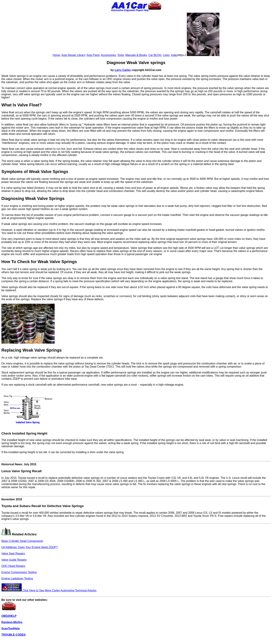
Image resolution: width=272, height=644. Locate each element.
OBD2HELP (9, 616)
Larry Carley (123, 70)
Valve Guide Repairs (14, 560)
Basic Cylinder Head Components (22, 541)
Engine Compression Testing (19, 572)
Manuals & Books (136, 55)
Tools (120, 55)
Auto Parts (93, 55)
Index (174, 55)
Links (166, 55)
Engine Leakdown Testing (17, 578)
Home (56, 55)
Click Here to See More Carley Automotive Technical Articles (49, 590)
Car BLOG (155, 55)
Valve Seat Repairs (13, 553)
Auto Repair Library (73, 55)
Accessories (108, 55)
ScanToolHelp (11, 628)
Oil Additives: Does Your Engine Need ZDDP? (30, 547)
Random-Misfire (12, 622)
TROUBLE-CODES (14, 635)
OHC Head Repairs (13, 566)
